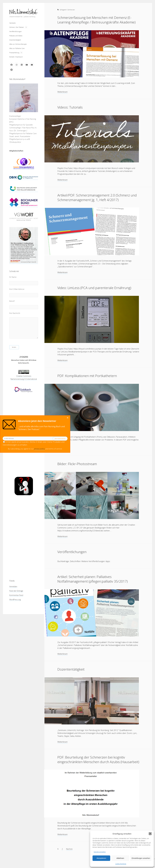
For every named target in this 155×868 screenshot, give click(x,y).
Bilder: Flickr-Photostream (77, 464)
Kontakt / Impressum (16, 57)
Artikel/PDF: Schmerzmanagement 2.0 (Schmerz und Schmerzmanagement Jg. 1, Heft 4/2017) (97, 197)
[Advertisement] (24, 537)
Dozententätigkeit (15, 40)
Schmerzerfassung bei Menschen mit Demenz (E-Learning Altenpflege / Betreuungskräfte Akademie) (96, 20)
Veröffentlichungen (15, 31)
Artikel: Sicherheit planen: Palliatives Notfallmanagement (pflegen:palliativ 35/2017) (93, 579)
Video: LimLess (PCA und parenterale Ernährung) (94, 288)
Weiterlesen (62, 92)
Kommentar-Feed (16, 595)
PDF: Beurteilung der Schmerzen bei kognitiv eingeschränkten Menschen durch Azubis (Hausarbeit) (98, 759)
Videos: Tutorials (70, 107)
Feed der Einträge (16, 591)
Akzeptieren (101, 858)
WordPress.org (15, 600)
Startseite (12, 23)
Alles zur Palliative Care (17, 48)
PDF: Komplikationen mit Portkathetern (87, 376)
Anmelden (13, 587)
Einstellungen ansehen (141, 858)
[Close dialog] (26, 418)
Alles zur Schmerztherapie (18, 44)
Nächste (69, 849)
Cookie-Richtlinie (121, 864)
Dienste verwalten (100, 852)
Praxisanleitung (14, 53)
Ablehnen (120, 858)
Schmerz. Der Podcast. (17, 27)
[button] (150, 834)
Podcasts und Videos (16, 36)
